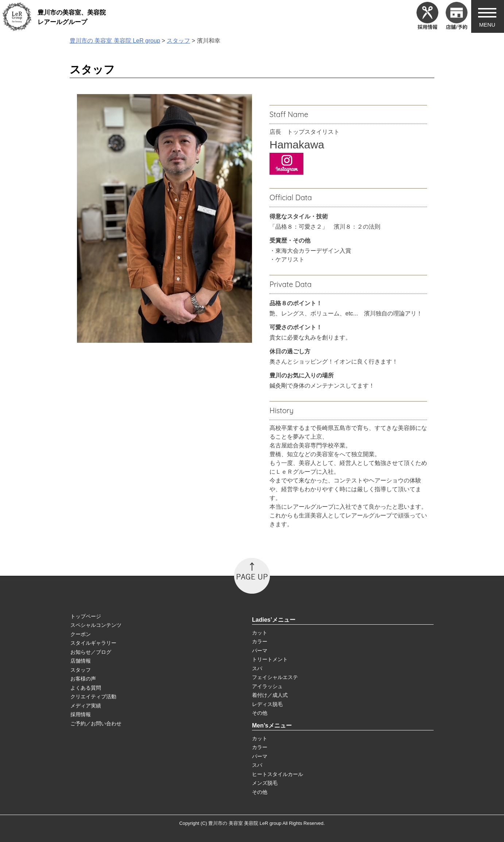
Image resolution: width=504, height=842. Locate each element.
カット (260, 633)
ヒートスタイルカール (278, 774)
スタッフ (81, 670)
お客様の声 (83, 679)
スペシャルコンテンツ (96, 625)
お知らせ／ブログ (91, 652)
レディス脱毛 (267, 704)
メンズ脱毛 (265, 783)
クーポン (81, 634)
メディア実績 (86, 706)
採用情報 (81, 714)
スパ (257, 668)
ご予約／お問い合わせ (96, 723)
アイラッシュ (267, 686)
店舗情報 (81, 661)
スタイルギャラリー (93, 643)
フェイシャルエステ (275, 677)
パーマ (260, 651)
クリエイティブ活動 (93, 697)
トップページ (86, 616)
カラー (260, 641)
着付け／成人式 (270, 695)
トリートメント (270, 659)
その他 (260, 713)
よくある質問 (86, 688)
